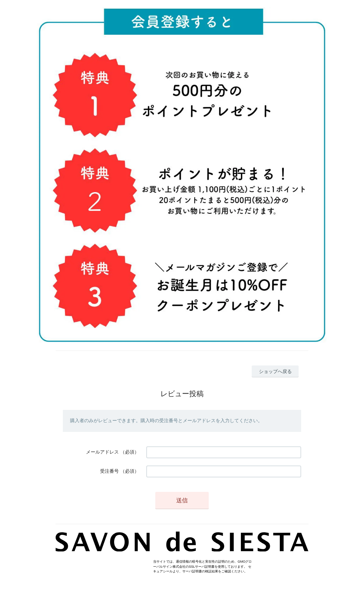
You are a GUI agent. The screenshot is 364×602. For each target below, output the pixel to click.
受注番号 (109, 471)
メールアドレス (102, 452)
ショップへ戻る (275, 371)
